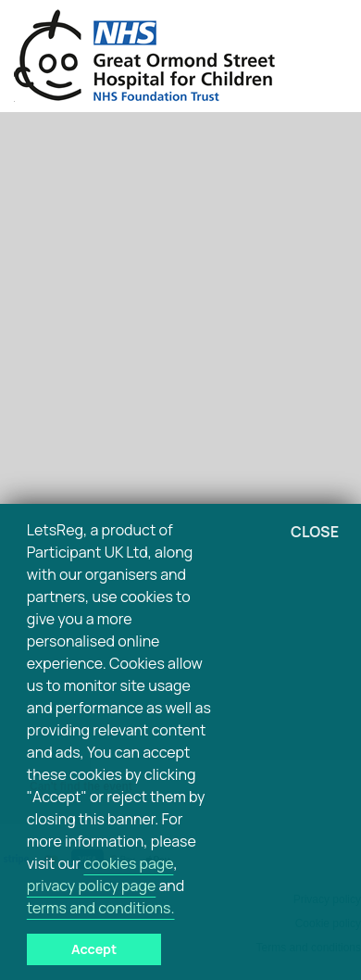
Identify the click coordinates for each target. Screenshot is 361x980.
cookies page (128, 863)
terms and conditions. (101, 908)
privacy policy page (91, 886)
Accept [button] (94, 949)
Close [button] (315, 532)
